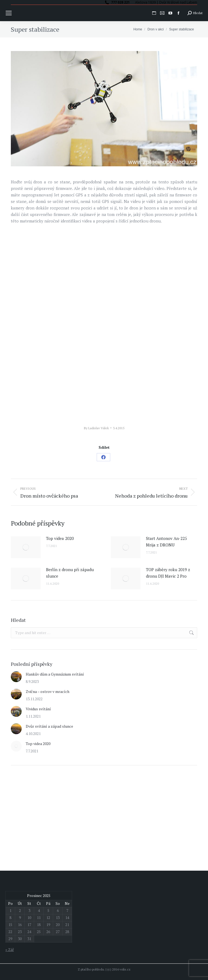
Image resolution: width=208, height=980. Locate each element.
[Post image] (26, 547)
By (96, 428)
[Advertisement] (51, 810)
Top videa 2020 (60, 538)
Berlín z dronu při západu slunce (70, 573)
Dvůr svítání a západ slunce (49, 726)
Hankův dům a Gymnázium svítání (55, 674)
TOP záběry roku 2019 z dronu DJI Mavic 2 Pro (168, 573)
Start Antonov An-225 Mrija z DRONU (166, 542)
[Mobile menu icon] (9, 13)
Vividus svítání (38, 709)
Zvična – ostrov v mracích (48, 691)
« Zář (10, 949)
